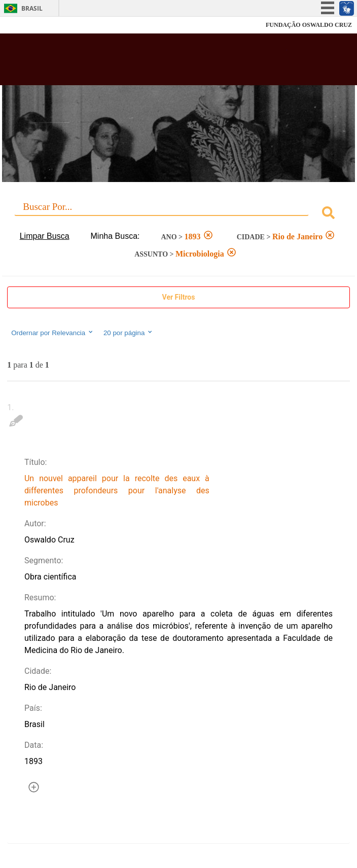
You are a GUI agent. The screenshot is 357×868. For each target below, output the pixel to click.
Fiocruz (30, 25)
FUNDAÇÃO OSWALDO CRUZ (309, 25)
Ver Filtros (179, 297)
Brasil (32, 8)
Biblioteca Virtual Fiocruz (148, 62)
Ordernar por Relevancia (52, 333)
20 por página (129, 333)
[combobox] (178, 214)
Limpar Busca (45, 236)
